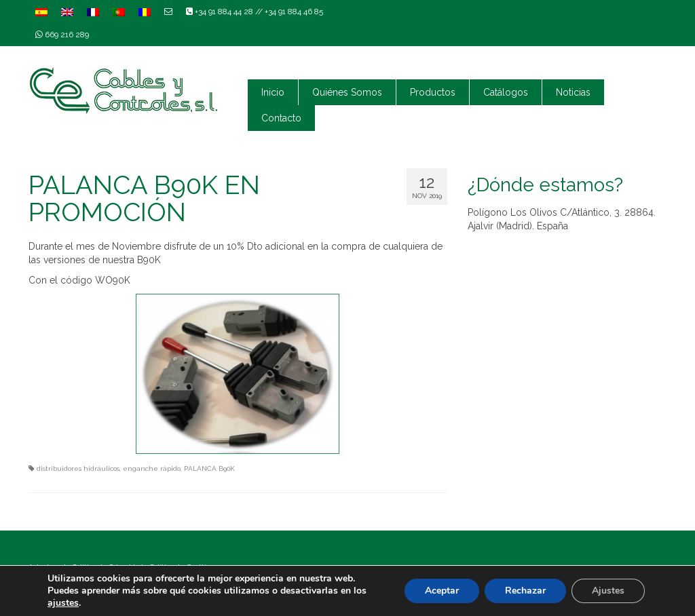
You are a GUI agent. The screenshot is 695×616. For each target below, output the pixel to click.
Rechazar (525, 591)
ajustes (63, 603)
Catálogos (506, 92)
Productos (433, 92)
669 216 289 (62, 35)
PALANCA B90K (209, 468)
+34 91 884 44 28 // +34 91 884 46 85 (255, 12)
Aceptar (442, 591)
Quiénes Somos (347, 92)
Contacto (281, 118)
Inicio (273, 92)
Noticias (573, 92)
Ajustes (608, 591)
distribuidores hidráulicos (78, 468)
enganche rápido (152, 468)
